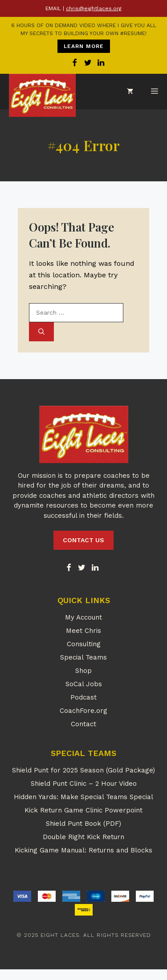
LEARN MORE (84, 46)
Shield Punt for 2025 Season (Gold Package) (83, 770)
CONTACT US (83, 540)
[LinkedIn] (95, 568)
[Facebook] (69, 568)
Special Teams (83, 657)
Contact (83, 724)
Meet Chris (83, 631)
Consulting (84, 644)
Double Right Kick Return (83, 837)
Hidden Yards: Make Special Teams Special (83, 797)
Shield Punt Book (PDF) (83, 824)
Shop (83, 671)
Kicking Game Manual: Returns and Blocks (83, 850)
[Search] (41, 332)
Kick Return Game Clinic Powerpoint (83, 810)
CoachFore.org (83, 711)
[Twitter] (82, 568)
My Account (83, 617)
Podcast (83, 697)
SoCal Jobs (84, 684)
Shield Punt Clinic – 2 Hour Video (84, 784)
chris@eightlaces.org (94, 8)
